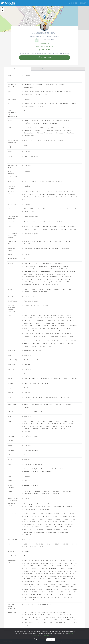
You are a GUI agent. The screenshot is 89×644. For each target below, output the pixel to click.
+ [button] (2, 8)
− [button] (2, 11)
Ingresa (83, 3)
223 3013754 (44, 43)
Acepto (53, 639)
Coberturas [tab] (17, 69)
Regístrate (73, 3)
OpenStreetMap (80, 31)
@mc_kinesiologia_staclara (44, 47)
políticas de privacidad (50, 635)
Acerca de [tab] (72, 69)
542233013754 (44, 50)
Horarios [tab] (44, 69)
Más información (38, 639)
